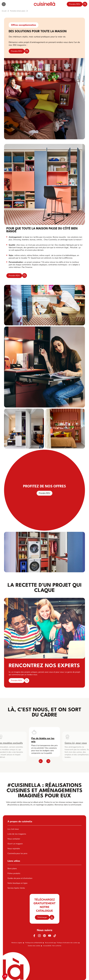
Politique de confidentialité (34, 943)
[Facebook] (34, 936)
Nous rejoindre (14, 849)
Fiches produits (14, 873)
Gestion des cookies (34, 946)
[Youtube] (50, 936)
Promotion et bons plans (18, 11)
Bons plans (12, 869)
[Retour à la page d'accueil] (44, 4)
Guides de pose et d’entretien (20, 878)
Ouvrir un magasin (15, 844)
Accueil (4, 11)
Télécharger (42, 917)
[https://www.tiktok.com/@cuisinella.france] (55, 936)
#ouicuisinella (49, 943)
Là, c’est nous (13, 829)
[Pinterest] (44, 936)
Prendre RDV (75, 4)
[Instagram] (39, 936)
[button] (5, 976)
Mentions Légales (17, 943)
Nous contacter (14, 839)
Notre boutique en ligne (17, 883)
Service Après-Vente (16, 888)
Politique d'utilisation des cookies (67, 943)
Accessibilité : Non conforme (52, 946)
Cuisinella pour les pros (17, 853)
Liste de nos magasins (17, 834)
